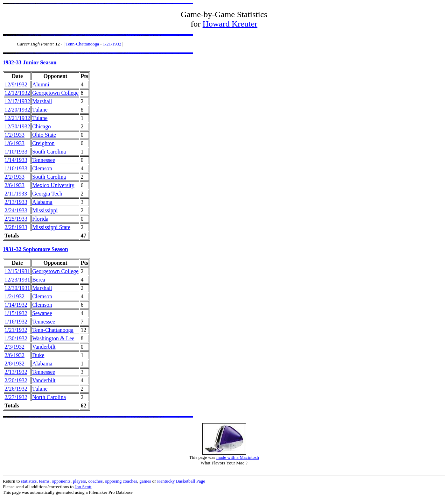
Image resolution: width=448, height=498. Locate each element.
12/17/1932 (17, 101)
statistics (29, 481)
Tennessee (44, 160)
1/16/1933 (16, 168)
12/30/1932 (17, 126)
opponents (61, 481)
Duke (38, 355)
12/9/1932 (16, 84)
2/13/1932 (16, 372)
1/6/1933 (15, 143)
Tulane (40, 110)
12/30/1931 (17, 288)
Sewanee (42, 313)
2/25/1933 (16, 219)
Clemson (42, 168)
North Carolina (49, 397)
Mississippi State (51, 227)
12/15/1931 (17, 271)
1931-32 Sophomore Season (35, 249)
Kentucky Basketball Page (181, 481)
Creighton (43, 143)
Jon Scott (83, 487)
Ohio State (44, 135)
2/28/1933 (16, 227)
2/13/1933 (16, 202)
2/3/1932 (15, 347)
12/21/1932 (17, 118)
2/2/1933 (15, 177)
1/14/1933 (16, 160)
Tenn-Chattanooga (82, 44)
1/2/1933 (15, 135)
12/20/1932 (17, 110)
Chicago (41, 126)
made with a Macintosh (238, 457)
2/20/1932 (16, 380)
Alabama (42, 202)
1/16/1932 (16, 322)
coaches (95, 481)
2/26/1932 (16, 389)
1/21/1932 (112, 44)
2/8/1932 (15, 364)
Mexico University (53, 185)
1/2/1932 (15, 296)
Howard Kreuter (230, 24)
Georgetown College (55, 93)
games (145, 481)
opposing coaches (121, 481)
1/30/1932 (16, 338)
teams (44, 481)
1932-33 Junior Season (30, 62)
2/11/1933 (16, 194)
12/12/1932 (17, 93)
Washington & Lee (53, 338)
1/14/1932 (16, 305)
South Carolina (49, 152)
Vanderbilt (44, 347)
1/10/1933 (16, 152)
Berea (39, 280)
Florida (40, 219)
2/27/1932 (16, 397)
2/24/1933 (16, 210)
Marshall (42, 101)
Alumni (41, 84)
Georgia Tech (47, 194)
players (79, 481)
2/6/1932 (15, 355)
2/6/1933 (15, 185)
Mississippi (45, 210)
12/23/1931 (17, 280)
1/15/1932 (16, 313)
